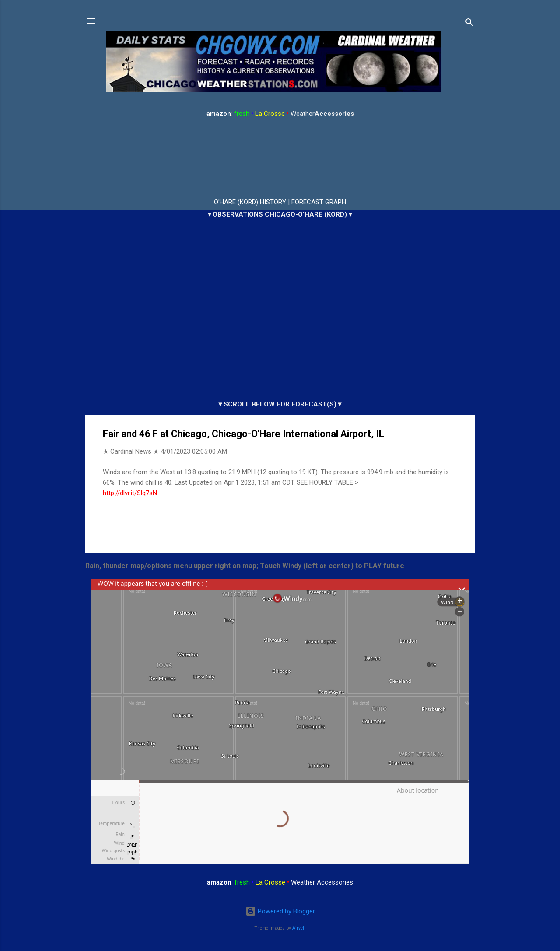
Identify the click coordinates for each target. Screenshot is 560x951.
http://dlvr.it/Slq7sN (130, 493)
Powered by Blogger (280, 911)
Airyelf (299, 928)
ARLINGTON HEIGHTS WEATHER (280, 158)
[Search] (469, 24)
